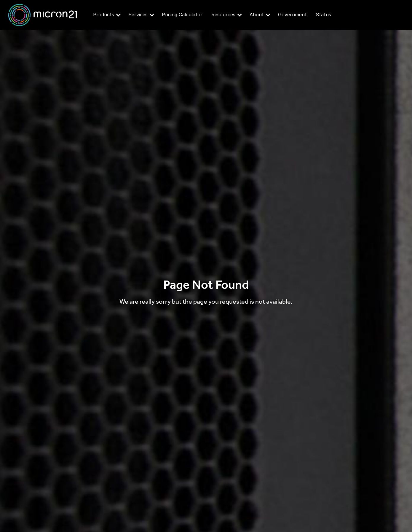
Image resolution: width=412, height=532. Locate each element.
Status (323, 15)
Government (292, 15)
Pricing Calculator (182, 15)
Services (141, 15)
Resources (227, 15)
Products (107, 15)
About (260, 15)
